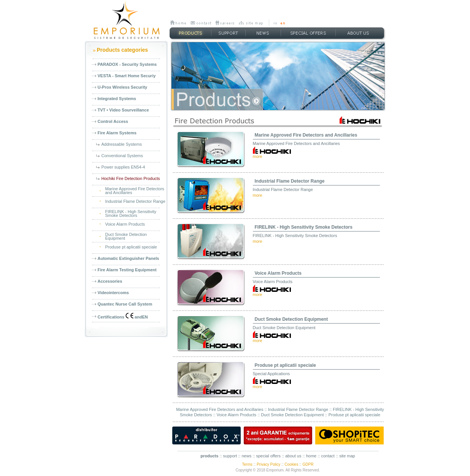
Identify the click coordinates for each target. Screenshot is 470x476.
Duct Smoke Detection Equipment (291, 319)
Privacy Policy (268, 464)
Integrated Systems (117, 99)
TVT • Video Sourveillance (123, 110)
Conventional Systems (122, 156)
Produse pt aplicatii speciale (131, 247)
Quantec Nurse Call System (125, 304)
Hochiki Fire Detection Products (131, 178)
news (246, 456)
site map (347, 456)
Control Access (113, 121)
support (230, 456)
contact (328, 456)
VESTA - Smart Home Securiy (127, 76)
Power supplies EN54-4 (123, 167)
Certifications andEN (123, 316)
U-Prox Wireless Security (123, 87)
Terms (247, 464)
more (258, 156)
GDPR (308, 464)
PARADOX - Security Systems (127, 64)
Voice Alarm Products (125, 224)
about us (293, 456)
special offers (268, 456)
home (311, 456)
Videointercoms (113, 293)
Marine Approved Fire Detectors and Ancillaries (306, 135)
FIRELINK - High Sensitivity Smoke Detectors (304, 227)
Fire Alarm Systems (117, 133)
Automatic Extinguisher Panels (129, 258)
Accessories (110, 281)
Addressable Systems (122, 144)
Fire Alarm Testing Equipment (127, 270)
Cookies (291, 464)
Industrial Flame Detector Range (135, 201)
